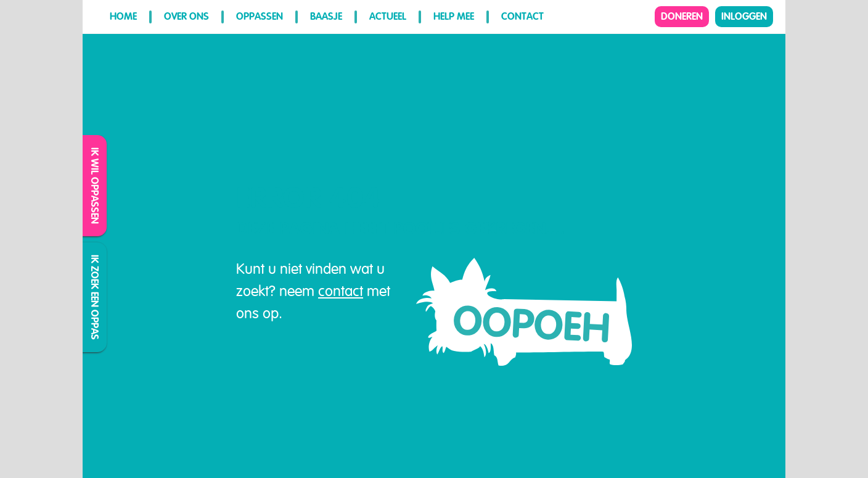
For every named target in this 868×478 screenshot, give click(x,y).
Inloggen (744, 16)
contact (341, 291)
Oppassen (260, 16)
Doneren (682, 16)
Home (123, 16)
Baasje (326, 16)
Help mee (454, 16)
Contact (522, 16)
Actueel (388, 16)
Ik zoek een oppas (95, 297)
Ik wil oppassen (95, 186)
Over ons (186, 16)
